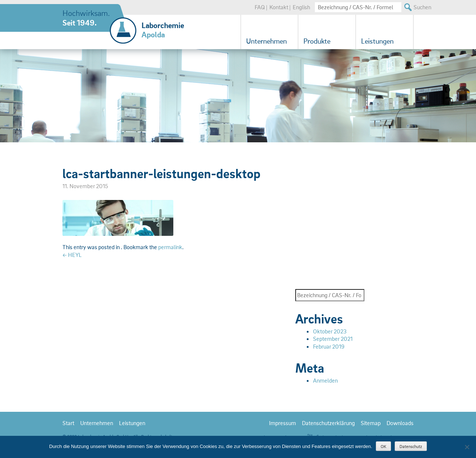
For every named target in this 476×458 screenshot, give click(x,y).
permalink (170, 247)
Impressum (283, 423)
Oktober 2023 (330, 331)
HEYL (72, 255)
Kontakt (279, 7)
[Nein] (467, 447)
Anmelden (325, 380)
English (301, 7)
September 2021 (333, 339)
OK (383, 446)
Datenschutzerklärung (328, 423)
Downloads (400, 423)
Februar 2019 (329, 346)
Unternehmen (266, 41)
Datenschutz (411, 446)
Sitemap (371, 423)
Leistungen (377, 41)
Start (68, 423)
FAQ (260, 7)
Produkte (317, 41)
